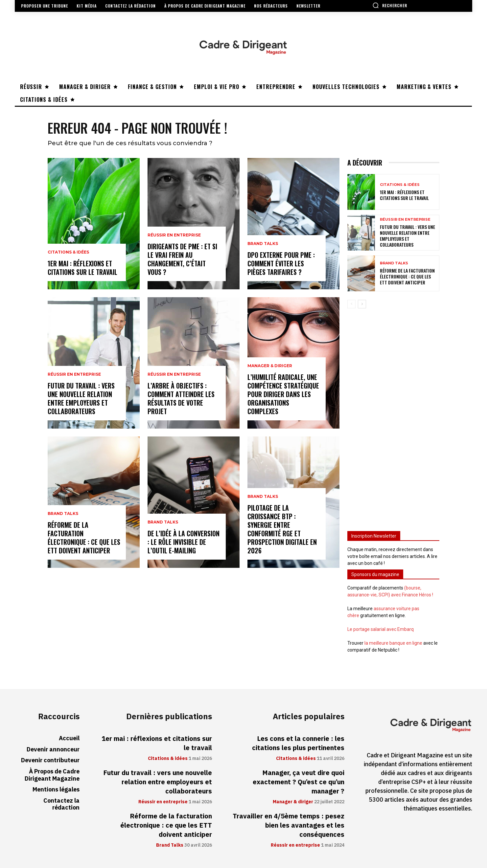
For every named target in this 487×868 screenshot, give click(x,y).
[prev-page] (351, 304)
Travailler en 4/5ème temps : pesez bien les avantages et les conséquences (289, 825)
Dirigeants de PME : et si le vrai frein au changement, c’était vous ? (182, 259)
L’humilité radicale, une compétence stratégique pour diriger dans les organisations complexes (283, 394)
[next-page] (362, 304)
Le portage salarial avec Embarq (381, 629)
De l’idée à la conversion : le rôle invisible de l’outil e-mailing (184, 542)
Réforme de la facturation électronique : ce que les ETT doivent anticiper (84, 538)
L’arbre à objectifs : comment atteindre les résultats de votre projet (181, 398)
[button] (390, 5)
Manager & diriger (270, 366)
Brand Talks (63, 514)
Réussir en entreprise (74, 374)
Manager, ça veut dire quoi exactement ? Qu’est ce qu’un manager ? (299, 782)
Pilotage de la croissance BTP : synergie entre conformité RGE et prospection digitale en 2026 (282, 529)
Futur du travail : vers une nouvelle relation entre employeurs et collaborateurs (81, 398)
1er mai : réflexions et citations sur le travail (82, 268)
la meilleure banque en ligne (393, 643)
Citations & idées (68, 252)
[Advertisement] (393, 417)
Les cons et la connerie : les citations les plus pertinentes (298, 743)
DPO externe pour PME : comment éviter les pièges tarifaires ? (281, 263)
